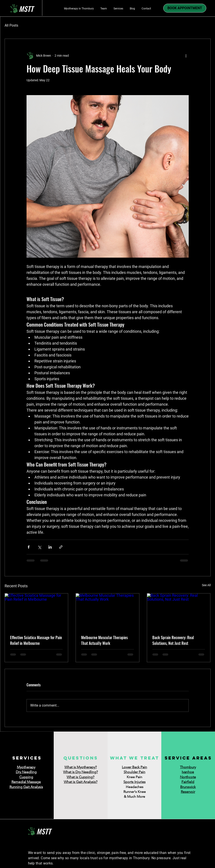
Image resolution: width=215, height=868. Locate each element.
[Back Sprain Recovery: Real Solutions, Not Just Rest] (179, 611)
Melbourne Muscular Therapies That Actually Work (104, 640)
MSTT (44, 831)
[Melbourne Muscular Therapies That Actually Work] (107, 611)
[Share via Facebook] (29, 547)
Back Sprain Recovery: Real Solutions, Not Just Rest (173, 640)
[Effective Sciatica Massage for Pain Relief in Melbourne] (36, 611)
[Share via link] (61, 547)
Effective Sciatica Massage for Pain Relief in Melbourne (36, 640)
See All (206, 585)
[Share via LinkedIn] (50, 547)
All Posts (11, 25)
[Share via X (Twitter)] (39, 547)
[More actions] (186, 56)
